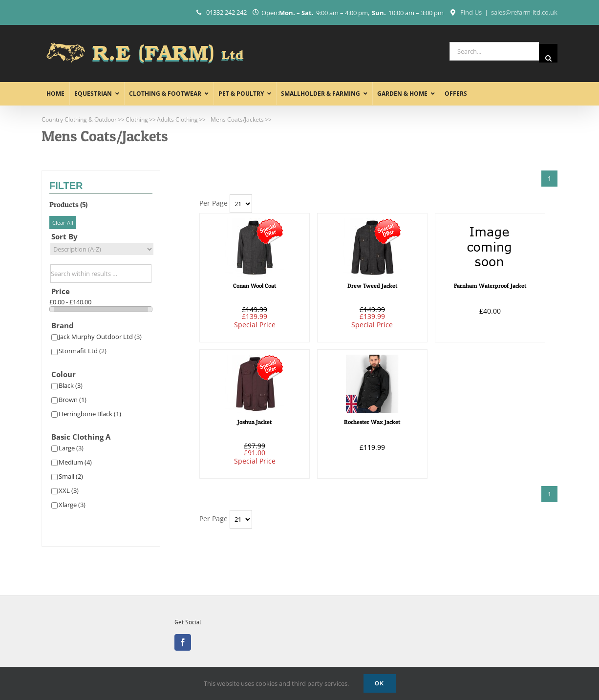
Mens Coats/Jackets (237, 119)
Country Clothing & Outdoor (79, 119)
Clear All (63, 223)
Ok (380, 683)
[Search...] (494, 51)
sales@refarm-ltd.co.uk (524, 12)
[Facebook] (183, 642)
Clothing (137, 119)
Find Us (471, 12)
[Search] (548, 53)
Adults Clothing (177, 119)
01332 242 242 (226, 12)
